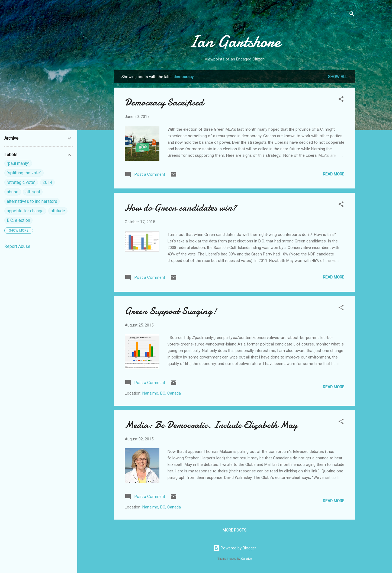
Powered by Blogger (235, 548)
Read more (334, 174)
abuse (13, 192)
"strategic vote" (21, 182)
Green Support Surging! (171, 311)
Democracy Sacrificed (164, 102)
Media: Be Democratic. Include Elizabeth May (211, 425)
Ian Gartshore (234, 41)
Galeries (246, 559)
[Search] (352, 15)
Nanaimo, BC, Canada (162, 393)
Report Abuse (17, 246)
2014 (47, 182)
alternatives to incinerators (32, 201)
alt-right (33, 192)
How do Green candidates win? (181, 208)
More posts (234, 530)
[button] (341, 100)
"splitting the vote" (24, 173)
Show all (338, 77)
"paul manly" (18, 163)
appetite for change (25, 211)
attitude (58, 211)
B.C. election (18, 220)
